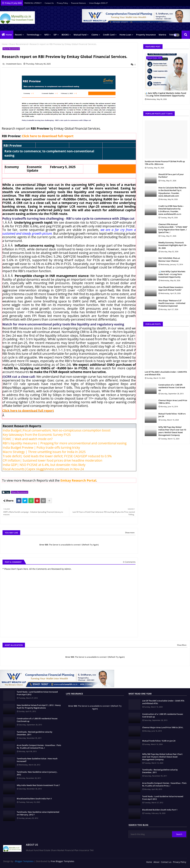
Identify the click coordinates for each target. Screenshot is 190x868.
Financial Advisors (79, 3)
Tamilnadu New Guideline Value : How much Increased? (37, 760)
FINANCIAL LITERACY (33, 3)
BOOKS (65, 35)
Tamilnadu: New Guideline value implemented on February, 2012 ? (38, 813)
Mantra (162, 35)
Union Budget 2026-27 (98, 3)
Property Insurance (146, 35)
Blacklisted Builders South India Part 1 (34, 799)
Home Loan (125, 35)
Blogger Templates (24, 861)
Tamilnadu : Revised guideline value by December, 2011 (35, 733)
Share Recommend (19, 44)
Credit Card (109, 35)
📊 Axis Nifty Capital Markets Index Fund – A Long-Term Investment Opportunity (165, 94)
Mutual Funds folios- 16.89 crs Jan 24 (172, 415)
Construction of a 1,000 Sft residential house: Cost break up (172, 387)
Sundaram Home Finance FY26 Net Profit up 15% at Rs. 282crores (165, 163)
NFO (47, 35)
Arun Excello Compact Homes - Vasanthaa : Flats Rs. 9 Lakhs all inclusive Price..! (39, 747)
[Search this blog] (151, 834)
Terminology (33, 35)
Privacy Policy (63, 3)
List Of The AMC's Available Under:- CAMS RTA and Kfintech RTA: (166, 373)
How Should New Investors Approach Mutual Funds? (171, 288)
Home (9, 35)
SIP (55, 35)
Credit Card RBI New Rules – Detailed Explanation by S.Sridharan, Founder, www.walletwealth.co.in (171, 210)
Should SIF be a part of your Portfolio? (171, 176)
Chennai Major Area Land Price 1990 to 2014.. (173, 402)
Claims (95, 35)
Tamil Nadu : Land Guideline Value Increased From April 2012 (37, 693)
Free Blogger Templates (62, 861)
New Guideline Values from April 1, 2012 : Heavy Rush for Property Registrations (39, 706)
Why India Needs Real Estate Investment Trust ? (38, 785)
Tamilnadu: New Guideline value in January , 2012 (37, 773)
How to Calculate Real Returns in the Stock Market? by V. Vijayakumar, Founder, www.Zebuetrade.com (172, 192)
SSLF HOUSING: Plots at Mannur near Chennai (169, 259)
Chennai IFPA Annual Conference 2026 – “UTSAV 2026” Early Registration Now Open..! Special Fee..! (173, 228)
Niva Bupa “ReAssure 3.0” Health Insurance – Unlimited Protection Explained (172, 303)
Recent (18, 35)
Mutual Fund (80, 35)
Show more (130, 533)
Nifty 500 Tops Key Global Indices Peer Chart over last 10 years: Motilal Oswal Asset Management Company (172, 431)
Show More (182, 645)
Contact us (49, 3)
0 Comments (129, 562)
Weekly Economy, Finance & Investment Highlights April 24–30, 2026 (173, 245)
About (156, 862)
